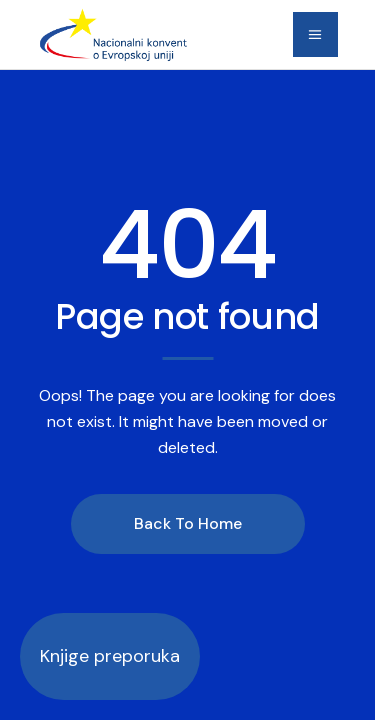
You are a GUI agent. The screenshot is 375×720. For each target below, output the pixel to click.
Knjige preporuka (110, 656)
